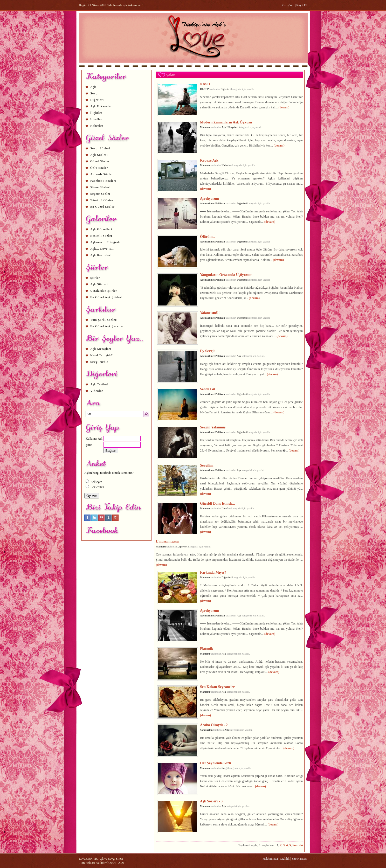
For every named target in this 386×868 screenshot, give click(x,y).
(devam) (284, 107)
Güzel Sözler (100, 161)
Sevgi (94, 93)
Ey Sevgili (208, 351)
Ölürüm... (208, 237)
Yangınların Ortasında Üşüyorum (226, 275)
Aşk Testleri (99, 384)
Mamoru (205, 127)
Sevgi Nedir (99, 362)
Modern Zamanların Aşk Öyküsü (226, 122)
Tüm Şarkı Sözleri (104, 320)
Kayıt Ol (302, 5)
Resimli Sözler (101, 236)
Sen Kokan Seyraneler (217, 687)
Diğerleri (97, 100)
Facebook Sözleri (103, 181)
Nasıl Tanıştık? (102, 355)
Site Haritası (299, 859)
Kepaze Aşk (209, 160)
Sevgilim (207, 465)
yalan (171, 75)
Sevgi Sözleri (100, 148)
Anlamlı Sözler (102, 174)
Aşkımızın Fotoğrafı (105, 242)
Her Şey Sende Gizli (215, 763)
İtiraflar (96, 119)
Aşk (93, 87)
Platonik (207, 649)
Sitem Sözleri (100, 187)
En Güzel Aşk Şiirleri (106, 297)
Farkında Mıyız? (213, 572)
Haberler (97, 126)
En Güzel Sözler (102, 207)
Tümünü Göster (102, 200)
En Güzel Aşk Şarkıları (108, 326)
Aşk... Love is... (102, 249)
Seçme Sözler (100, 194)
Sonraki (298, 845)
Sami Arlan (206, 730)
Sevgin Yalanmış (213, 427)
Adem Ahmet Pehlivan (212, 203)
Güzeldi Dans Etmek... (217, 503)
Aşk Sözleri (99, 155)
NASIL (206, 84)
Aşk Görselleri (101, 229)
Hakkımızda (270, 859)
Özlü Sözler (99, 168)
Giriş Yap (288, 5)
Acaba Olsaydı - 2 (214, 725)
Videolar (97, 391)
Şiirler (95, 278)
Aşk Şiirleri (99, 284)
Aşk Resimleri (101, 255)
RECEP (204, 89)
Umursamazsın (168, 541)
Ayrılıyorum (210, 198)
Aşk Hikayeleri (102, 106)
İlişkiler (96, 113)
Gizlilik (285, 859)
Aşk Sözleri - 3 (211, 801)
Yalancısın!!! (210, 313)
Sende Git (208, 389)
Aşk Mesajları (101, 349)
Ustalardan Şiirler (104, 291)
